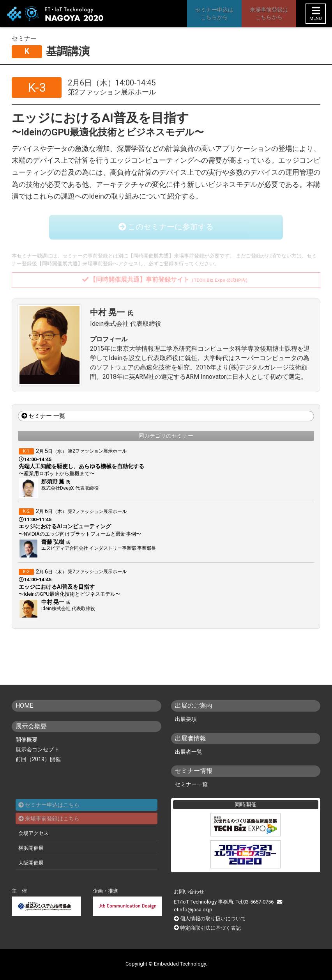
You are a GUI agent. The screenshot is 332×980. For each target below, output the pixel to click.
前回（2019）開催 (38, 759)
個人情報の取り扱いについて (213, 919)
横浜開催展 (31, 848)
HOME (24, 706)
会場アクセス (34, 833)
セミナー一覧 (191, 785)
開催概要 (26, 740)
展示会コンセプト (37, 749)
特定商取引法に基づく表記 (210, 928)
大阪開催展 (31, 863)
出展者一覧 (189, 752)
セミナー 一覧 (43, 416)
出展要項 (186, 719)
